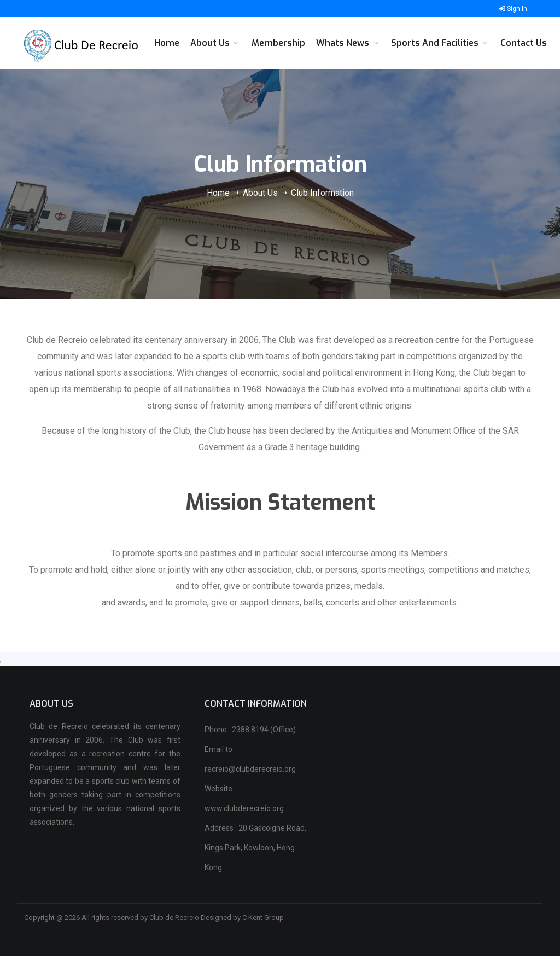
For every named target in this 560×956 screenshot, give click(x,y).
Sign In (513, 9)
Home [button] (167, 43)
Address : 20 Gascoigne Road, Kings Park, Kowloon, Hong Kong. (255, 848)
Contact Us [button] (524, 43)
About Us (260, 193)
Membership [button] (278, 43)
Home (219, 193)
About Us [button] (215, 43)
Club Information (322, 193)
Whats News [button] (348, 43)
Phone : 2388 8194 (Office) (250, 730)
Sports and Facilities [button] (440, 43)
